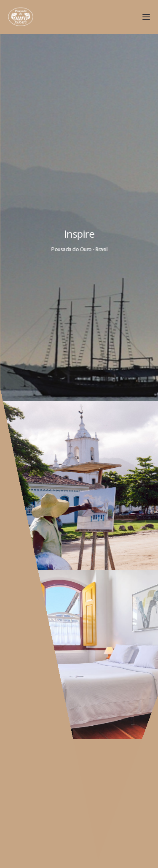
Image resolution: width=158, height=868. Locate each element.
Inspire (80, 234)
